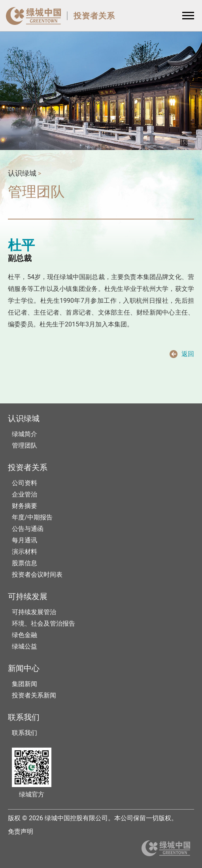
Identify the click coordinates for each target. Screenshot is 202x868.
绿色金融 (25, 635)
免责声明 (21, 831)
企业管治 (25, 494)
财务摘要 (25, 506)
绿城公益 (25, 646)
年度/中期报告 (32, 517)
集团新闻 (25, 684)
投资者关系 (94, 16)
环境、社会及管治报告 (43, 623)
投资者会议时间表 (37, 575)
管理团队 (25, 445)
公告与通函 (28, 529)
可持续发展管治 (34, 612)
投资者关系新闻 (34, 695)
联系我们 (25, 733)
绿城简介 (25, 434)
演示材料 (25, 552)
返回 (188, 354)
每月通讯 (25, 540)
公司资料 (25, 483)
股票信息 (25, 563)
